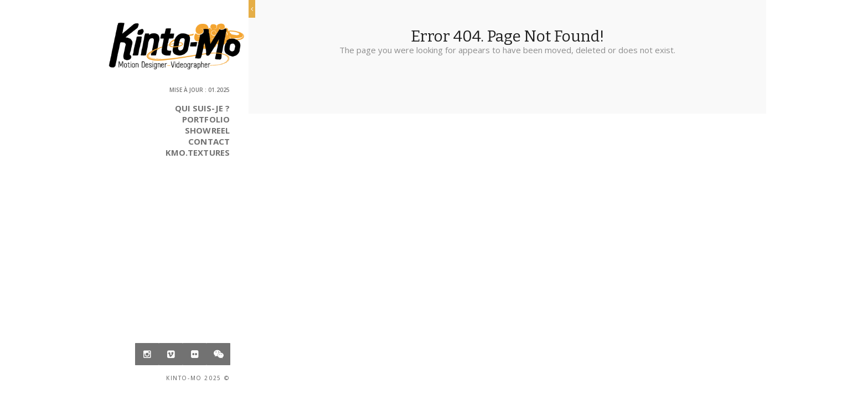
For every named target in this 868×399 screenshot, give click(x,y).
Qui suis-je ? (202, 108)
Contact (209, 141)
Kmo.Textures (198, 152)
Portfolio (206, 119)
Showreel (207, 130)
